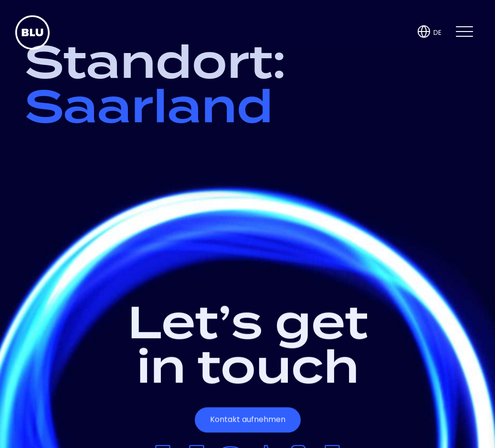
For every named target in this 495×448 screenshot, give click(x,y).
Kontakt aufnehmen (248, 420)
